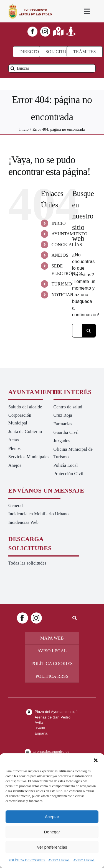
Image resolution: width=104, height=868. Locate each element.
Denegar (52, 832)
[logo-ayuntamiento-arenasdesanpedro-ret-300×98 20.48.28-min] (30, 5)
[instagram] (45, 32)
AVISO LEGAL (59, 860)
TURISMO (62, 284)
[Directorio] (33, 52)
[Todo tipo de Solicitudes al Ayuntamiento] (60, 52)
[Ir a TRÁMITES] (85, 52)
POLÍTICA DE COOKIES (27, 860)
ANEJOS (60, 255)
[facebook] (32, 32)
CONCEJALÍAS (67, 245)
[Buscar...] (77, 331)
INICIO (59, 223)
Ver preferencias (52, 847)
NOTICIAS (62, 295)
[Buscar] (52, 68)
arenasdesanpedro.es (51, 752)
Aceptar (52, 817)
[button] (96, 760)
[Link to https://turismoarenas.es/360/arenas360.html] (71, 31)
